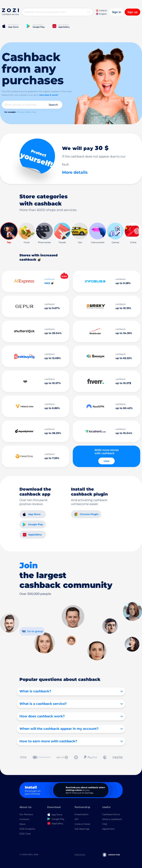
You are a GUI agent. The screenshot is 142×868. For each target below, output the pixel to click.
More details (75, 172)
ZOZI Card (25, 834)
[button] (137, 231)
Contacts (24, 819)
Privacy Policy (80, 855)
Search (53, 105)
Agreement (108, 829)
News (22, 824)
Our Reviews (26, 814)
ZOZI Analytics (27, 829)
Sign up (132, 12)
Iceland (101, 10)
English (101, 14)
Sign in (117, 12)
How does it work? (49, 95)
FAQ (105, 824)
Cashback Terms (111, 814)
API (77, 819)
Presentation (82, 814)
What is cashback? (112, 819)
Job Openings (82, 829)
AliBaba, (28, 112)
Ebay (34, 112)
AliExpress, (21, 112)
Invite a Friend (82, 824)
